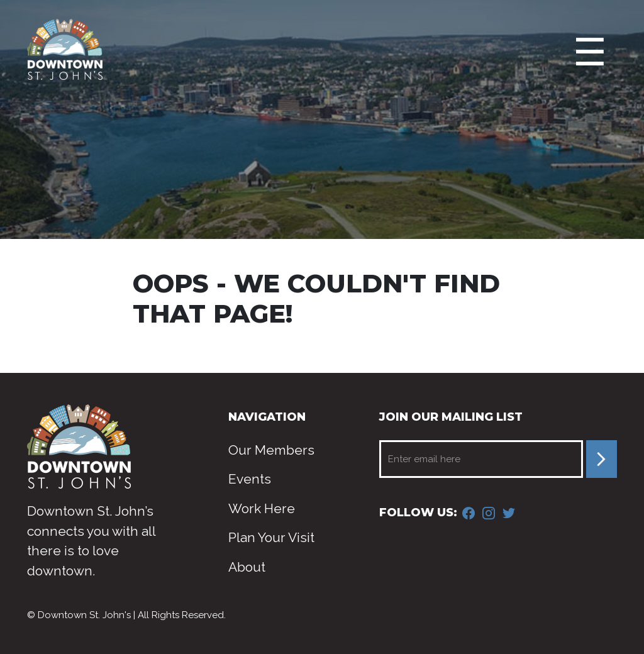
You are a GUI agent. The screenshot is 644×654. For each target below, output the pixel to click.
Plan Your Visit (271, 537)
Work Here (262, 508)
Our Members (271, 450)
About (247, 567)
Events (250, 479)
